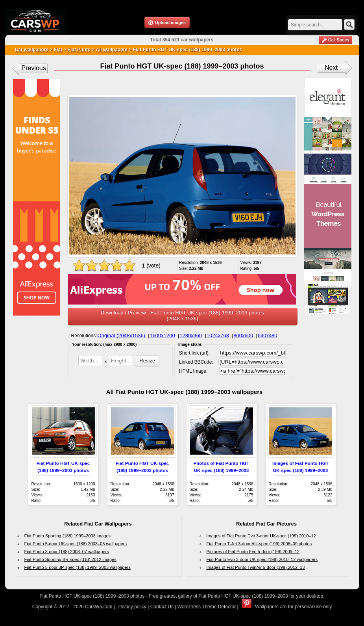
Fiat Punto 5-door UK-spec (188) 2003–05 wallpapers (76, 544)
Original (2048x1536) (121, 335)
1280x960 (191, 335)
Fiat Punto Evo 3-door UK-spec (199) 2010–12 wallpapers (262, 559)
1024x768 (218, 335)
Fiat (58, 50)
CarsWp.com (99, 607)
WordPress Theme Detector (207, 607)
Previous (34, 68)
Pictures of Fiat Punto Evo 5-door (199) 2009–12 (253, 552)
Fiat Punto (78, 50)
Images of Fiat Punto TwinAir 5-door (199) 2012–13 (256, 567)
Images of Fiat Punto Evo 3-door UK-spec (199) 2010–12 (261, 536)
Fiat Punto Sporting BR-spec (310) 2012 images (70, 559)
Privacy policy (131, 607)
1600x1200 (162, 335)
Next (331, 68)
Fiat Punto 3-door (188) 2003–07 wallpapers (67, 552)
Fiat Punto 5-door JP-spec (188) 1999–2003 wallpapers (78, 567)
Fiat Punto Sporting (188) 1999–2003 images (68, 536)
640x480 (268, 335)
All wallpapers (112, 50)
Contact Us (162, 607)
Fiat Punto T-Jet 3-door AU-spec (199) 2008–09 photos (259, 544)
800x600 (243, 335)
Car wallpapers (32, 50)
